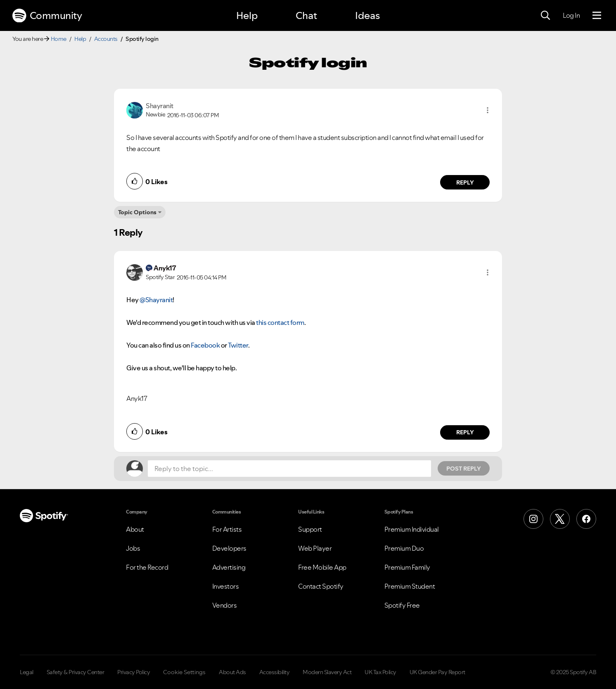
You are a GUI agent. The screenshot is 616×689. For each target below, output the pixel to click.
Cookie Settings (184, 672)
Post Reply (464, 469)
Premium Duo (404, 548)
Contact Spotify (321, 586)
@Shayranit (156, 300)
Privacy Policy (134, 672)
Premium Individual (412, 529)
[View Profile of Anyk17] (165, 268)
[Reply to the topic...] (289, 469)
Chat (306, 15)
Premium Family (407, 567)
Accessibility (275, 672)
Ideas (367, 15)
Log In (571, 15)
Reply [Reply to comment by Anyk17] (465, 432)
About (135, 529)
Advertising (229, 567)
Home (59, 39)
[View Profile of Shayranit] (160, 106)
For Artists (227, 529)
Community (47, 16)
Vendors (225, 605)
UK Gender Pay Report (437, 672)
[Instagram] (533, 519)
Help (247, 15)
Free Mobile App (322, 567)
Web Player (315, 548)
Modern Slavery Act (327, 672)
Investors (226, 586)
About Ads (232, 672)
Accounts (106, 39)
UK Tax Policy (380, 672)
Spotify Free (402, 605)
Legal (27, 672)
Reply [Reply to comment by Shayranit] (465, 182)
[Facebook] (586, 519)
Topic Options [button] (137, 212)
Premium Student (410, 586)
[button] (488, 110)
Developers (229, 548)
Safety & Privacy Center (76, 672)
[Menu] (597, 16)
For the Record (147, 567)
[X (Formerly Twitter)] (560, 519)
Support (310, 529)
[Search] (545, 16)
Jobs (133, 548)
